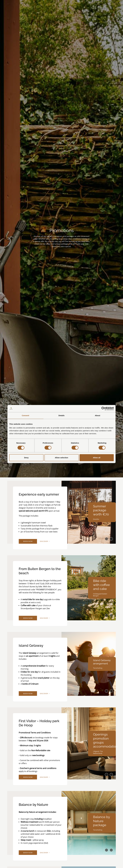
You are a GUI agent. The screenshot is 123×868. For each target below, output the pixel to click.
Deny (26, 458)
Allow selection (62, 458)
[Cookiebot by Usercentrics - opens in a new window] (103, 409)
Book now (30, 542)
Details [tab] (61, 415)
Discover (49, 542)
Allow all (97, 458)
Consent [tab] (26, 415)
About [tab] (98, 415)
